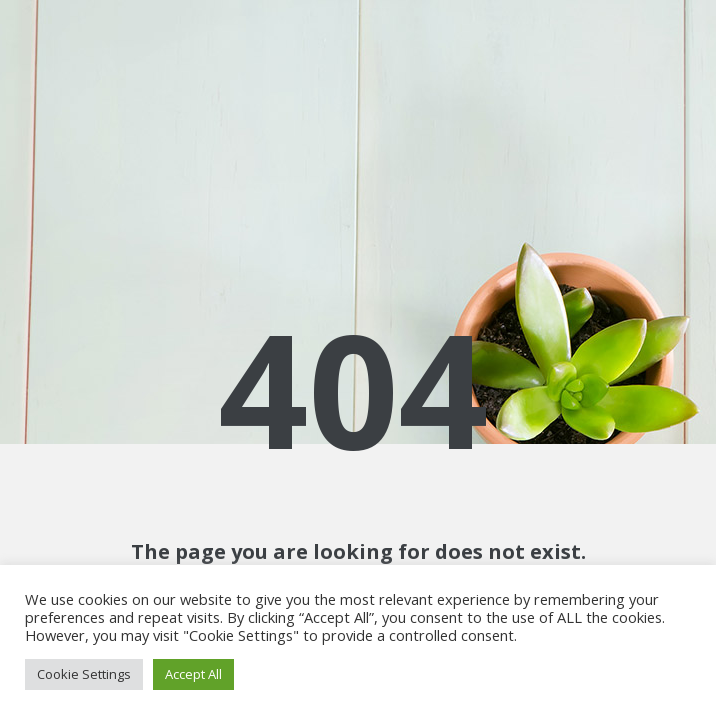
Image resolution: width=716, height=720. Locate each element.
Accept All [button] (193, 674)
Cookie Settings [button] (84, 674)
